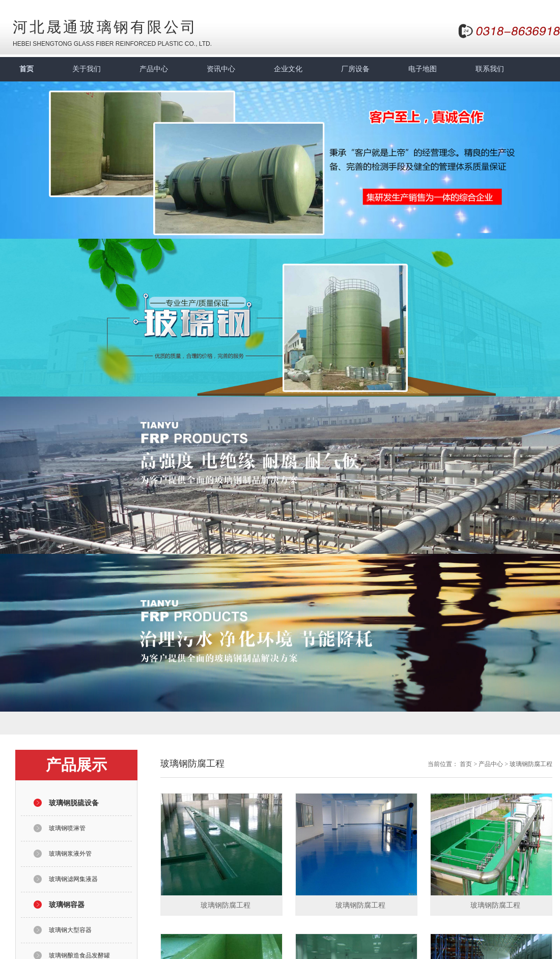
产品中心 (154, 69)
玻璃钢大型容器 (70, 930)
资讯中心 (221, 69)
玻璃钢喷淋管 (67, 828)
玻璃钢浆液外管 (70, 854)
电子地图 (423, 69)
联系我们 (490, 69)
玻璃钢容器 (67, 905)
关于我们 (87, 69)
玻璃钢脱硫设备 (74, 803)
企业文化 (288, 69)
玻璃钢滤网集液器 (73, 879)
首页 (26, 69)
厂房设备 (355, 69)
